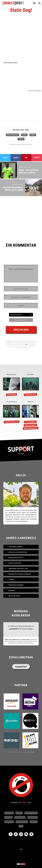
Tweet (5, 158)
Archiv (19, 813)
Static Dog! (21, 10)
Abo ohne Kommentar (21, 320)
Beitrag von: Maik (21, 130)
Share (16, 158)
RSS (21, 826)
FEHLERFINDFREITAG (12, 402)
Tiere (33, 135)
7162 (24, 802)
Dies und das (13, 135)
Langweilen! (21, 667)
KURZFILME (31, 402)
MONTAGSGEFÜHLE (12, 375)
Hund (24, 135)
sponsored (33, 817)
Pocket (37, 158)
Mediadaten (20, 817)
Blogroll (9, 813)
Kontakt (8, 817)
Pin (26, 158)
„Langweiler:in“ (14, 629)
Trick (21, 139)
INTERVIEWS (30, 375)
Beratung (9, 822)
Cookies (34, 822)
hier (26, 344)
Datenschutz (22, 822)
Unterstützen (31, 813)
